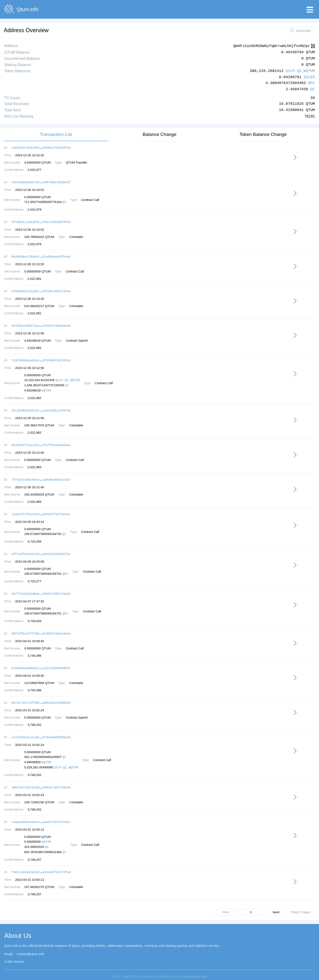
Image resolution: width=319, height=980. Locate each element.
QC (313, 89)
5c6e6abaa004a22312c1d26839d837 (41, 663)
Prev (226, 905)
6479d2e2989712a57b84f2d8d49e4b (41, 323)
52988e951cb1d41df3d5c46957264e (41, 289)
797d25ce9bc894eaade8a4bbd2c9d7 (41, 476)
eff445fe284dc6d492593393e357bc (41, 550)
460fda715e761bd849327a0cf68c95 (41, 781)
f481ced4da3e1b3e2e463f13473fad (41, 865)
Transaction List (56, 134)
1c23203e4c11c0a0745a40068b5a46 (41, 731)
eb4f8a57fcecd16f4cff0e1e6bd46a (41, 442)
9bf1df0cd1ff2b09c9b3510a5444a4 (41, 628)
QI (64, 201)
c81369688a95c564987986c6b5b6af (41, 181)
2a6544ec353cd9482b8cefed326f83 (41, 147)
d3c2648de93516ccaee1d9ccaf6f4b (41, 408)
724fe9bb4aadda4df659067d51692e (41, 358)
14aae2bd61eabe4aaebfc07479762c (41, 815)
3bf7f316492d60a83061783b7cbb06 (41, 589)
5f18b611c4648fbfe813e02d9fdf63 (41, 221)
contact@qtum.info (30, 947)
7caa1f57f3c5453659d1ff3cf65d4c (41, 510)
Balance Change (159, 134)
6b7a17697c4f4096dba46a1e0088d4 (41, 697)
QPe (312, 83)
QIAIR (309, 77)
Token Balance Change (263, 134)
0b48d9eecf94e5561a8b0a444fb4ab (41, 255)
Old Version (16, 954)
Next (276, 905)
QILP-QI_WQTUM (300, 71)
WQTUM (46, 388)
